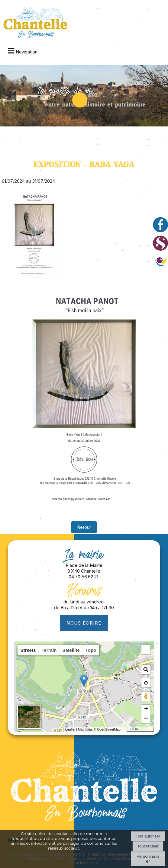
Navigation (27, 52)
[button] (146, 650)
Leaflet (70, 729)
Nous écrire (84, 623)
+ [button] (146, 709)
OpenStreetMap (109, 729)
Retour (84, 527)
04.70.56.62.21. (84, 577)
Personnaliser (148, 859)
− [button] (146, 719)
